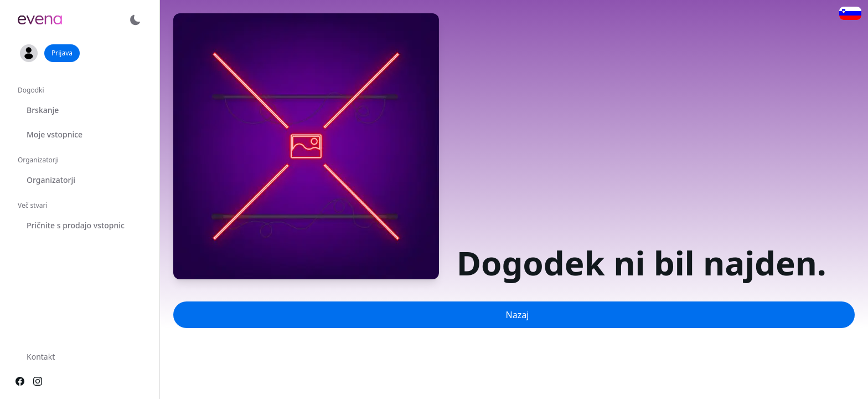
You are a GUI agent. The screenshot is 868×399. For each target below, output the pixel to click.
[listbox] (80, 162)
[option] (80, 110)
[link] (40, 20)
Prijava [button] (62, 53)
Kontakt (41, 357)
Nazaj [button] (518, 315)
